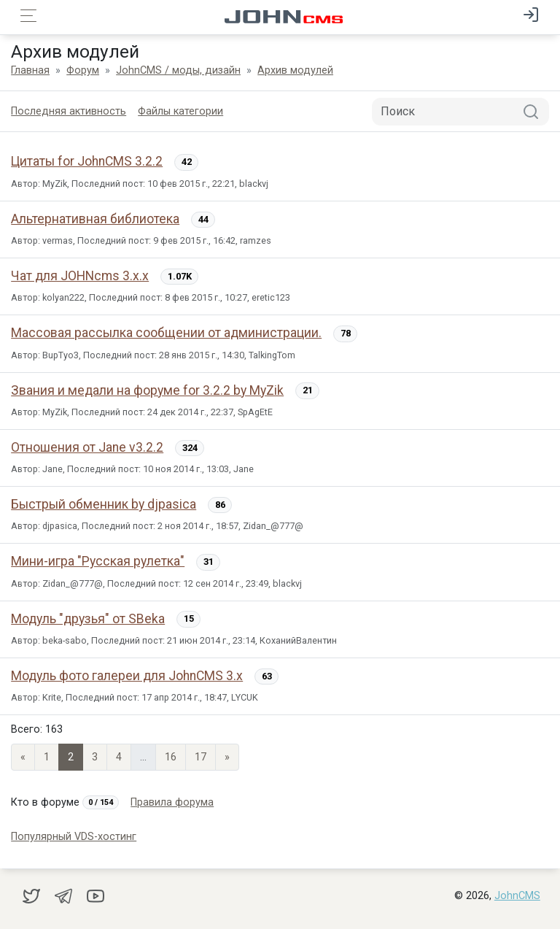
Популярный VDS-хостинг (74, 837)
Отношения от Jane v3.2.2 (87, 447)
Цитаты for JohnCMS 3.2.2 (87, 161)
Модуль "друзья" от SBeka (88, 619)
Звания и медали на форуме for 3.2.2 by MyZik (147, 390)
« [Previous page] (23, 757)
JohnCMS (517, 896)
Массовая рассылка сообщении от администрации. (166, 333)
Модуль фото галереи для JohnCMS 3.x (127, 676)
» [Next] (227, 757)
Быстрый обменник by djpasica (104, 504)
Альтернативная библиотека (95, 219)
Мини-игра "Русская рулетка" (98, 561)
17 (201, 757)
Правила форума (172, 802)
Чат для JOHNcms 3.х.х (80, 276)
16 (171, 757)
